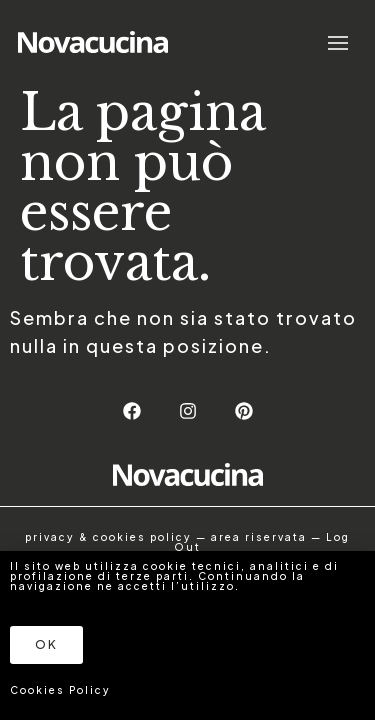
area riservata (259, 537)
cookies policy (142, 537)
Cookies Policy (60, 690)
